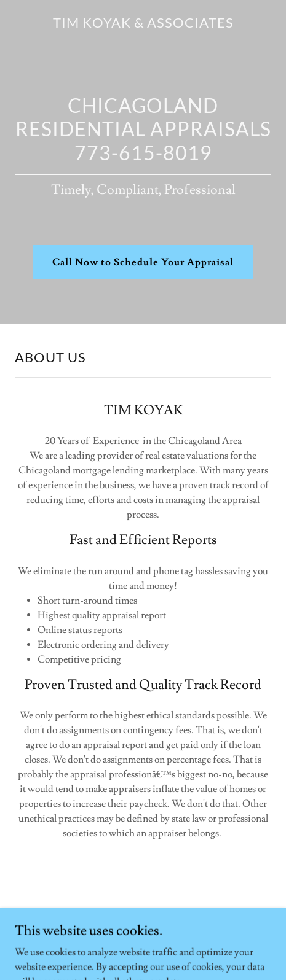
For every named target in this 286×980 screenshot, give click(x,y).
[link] (143, 25)
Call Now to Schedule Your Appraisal (143, 262)
